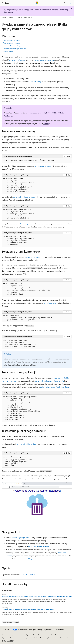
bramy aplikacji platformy (44, 60)
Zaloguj (70, 3)
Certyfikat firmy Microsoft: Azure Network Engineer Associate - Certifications (28, 610)
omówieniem (33, 547)
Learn (4, 18)
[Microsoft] (37, 3)
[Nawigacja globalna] (2, 3)
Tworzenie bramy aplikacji (12, 46)
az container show (50, 303)
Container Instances (23, 18)
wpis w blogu (28, 559)
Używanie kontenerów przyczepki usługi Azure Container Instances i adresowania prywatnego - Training (37, 596)
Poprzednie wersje (39, 635)
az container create (33, 257)
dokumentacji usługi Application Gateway (56, 387)
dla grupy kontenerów (17, 60)
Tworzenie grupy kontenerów (13, 43)
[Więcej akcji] (70, 18)
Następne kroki (8, 51)
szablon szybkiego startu (21, 538)
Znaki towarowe (62, 638)
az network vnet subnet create (24, 197)
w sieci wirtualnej (35, 81)
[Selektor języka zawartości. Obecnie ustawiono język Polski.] (6, 630)
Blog (49, 635)
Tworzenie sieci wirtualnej (12, 40)
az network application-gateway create (49, 381)
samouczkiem (44, 547)
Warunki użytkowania (47, 638)
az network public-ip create (23, 224)
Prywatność (6, 638)
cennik (46, 124)
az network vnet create (43, 166)
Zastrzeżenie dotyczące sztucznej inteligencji (16, 635)
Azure (11, 18)
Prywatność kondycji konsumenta (25, 638)
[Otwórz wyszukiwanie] (64, 3)
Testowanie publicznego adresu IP (15, 49)
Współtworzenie (60, 635)
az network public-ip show (27, 444)
